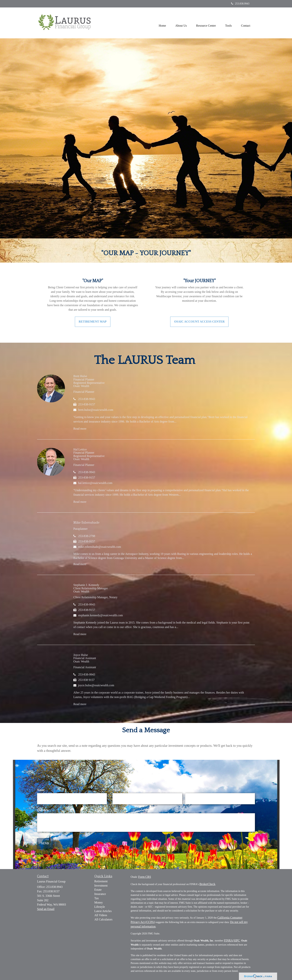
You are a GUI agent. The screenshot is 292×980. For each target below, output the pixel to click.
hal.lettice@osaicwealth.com (95, 483)
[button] (181, 23)
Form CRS (145, 877)
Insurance (100, 894)
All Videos (101, 915)
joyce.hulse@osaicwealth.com (96, 685)
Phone (189, 790)
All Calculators (103, 919)
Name (41, 790)
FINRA (228, 940)
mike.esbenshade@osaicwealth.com (100, 547)
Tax (97, 898)
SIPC (237, 940)
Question (43, 810)
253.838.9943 (240, 4)
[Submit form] (45, 843)
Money (99, 902)
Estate (98, 890)
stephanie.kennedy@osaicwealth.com (100, 615)
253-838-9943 (87, 399)
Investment (101, 886)
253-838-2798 (87, 536)
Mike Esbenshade (86, 523)
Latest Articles (103, 911)
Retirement (101, 881)
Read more (80, 429)
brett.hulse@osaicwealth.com (96, 410)
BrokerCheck (207, 884)
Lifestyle (100, 907)
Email (116, 790)
